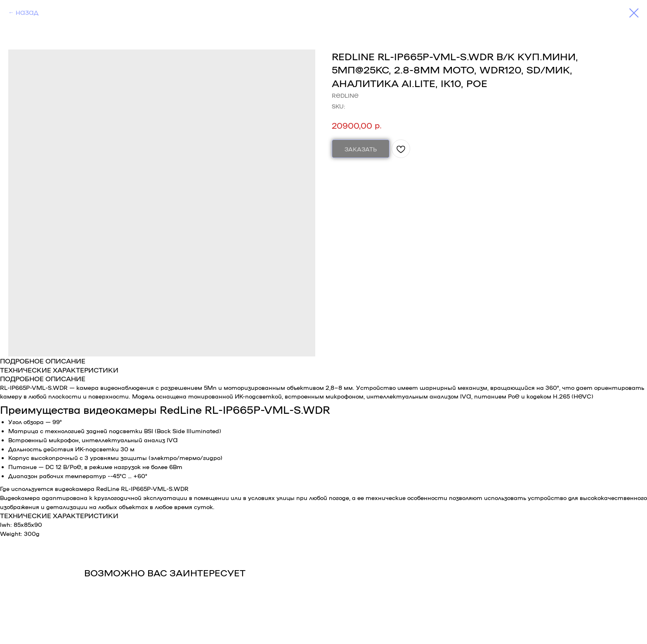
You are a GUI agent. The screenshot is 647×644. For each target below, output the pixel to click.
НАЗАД (27, 12)
